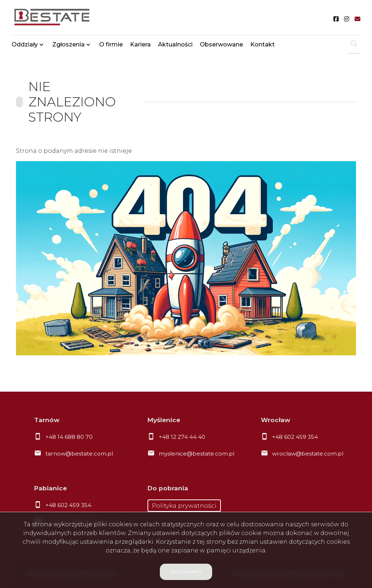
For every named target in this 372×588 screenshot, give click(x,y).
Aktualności (175, 44)
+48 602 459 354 (295, 437)
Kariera (140, 44)
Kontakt (262, 44)
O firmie (111, 44)
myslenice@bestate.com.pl (197, 454)
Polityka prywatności (184, 506)
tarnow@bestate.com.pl (79, 454)
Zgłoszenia (68, 44)
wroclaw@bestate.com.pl (308, 454)
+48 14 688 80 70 (69, 437)
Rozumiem (186, 571)
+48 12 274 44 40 (182, 437)
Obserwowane (221, 44)
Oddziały (25, 44)
